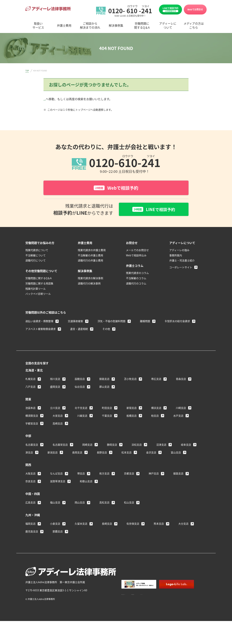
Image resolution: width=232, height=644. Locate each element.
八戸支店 (30, 387)
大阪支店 (30, 474)
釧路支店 (104, 380)
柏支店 (155, 416)
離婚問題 (145, 322)
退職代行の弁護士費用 (90, 261)
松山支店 (129, 503)
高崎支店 (58, 424)
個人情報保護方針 (163, 595)
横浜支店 (156, 409)
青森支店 (181, 380)
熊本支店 (159, 524)
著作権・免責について (134, 595)
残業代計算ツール (36, 289)
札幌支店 (30, 380)
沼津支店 (161, 445)
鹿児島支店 (32, 532)
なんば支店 (56, 474)
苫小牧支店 (130, 380)
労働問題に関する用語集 (39, 284)
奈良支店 (30, 482)
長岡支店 (77, 453)
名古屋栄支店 (60, 445)
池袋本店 (30, 409)
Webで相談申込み (136, 256)
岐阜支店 (186, 445)
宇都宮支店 (32, 424)
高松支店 (104, 503)
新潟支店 (53, 453)
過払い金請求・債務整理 (39, 322)
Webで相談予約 (116, 188)
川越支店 (82, 416)
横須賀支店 (32, 416)
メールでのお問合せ (137, 251)
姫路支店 (178, 474)
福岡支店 (30, 524)
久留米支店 (81, 524)
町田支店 (107, 409)
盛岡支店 (55, 387)
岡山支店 (80, 503)
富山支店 (176, 453)
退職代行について (36, 261)
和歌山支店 (86, 482)
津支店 (29, 453)
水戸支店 (178, 416)
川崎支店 (181, 409)
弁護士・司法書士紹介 (182, 261)
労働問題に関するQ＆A (39, 279)
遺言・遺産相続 (79, 330)
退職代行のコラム (136, 284)
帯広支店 (156, 380)
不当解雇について (36, 256)
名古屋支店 (32, 445)
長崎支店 (107, 524)
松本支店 (127, 453)
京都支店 (129, 474)
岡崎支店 (87, 445)
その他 (106, 330)
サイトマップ (187, 595)
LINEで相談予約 (170, 9)
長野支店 (102, 453)
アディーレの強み (179, 251)
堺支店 (81, 474)
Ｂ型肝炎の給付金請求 (177, 322)
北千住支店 (81, 409)
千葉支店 (107, 416)
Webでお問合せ (195, 9)
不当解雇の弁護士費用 (90, 256)
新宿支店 (132, 409)
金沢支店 (151, 453)
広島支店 (30, 503)
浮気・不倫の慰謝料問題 (111, 322)
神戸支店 (154, 474)
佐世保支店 (133, 524)
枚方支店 (104, 474)
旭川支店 (55, 380)
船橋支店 (132, 416)
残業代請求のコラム (137, 274)
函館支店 (80, 380)
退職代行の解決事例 (89, 284)
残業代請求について (37, 251)
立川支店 (55, 409)
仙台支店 (80, 387)
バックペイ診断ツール (38, 295)
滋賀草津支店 (58, 482)
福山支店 (55, 503)
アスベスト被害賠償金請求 (41, 330)
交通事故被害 (75, 322)
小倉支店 (55, 524)
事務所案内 (176, 256)
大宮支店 (58, 416)
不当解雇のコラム (136, 279)
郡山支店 (104, 387)
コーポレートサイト (181, 268)
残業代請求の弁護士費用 (92, 251)
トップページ (52, 99)
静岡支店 (112, 445)
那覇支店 (58, 532)
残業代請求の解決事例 (90, 279)
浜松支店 (137, 445)
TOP (27, 71)
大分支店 (183, 524)
